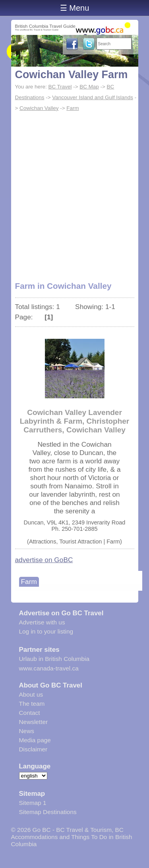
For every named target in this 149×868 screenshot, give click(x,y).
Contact (30, 713)
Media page (35, 740)
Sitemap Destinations (48, 812)
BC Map (89, 87)
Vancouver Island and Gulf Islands (93, 97)
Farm (73, 108)
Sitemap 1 (33, 803)
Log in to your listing (46, 631)
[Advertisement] (74, 192)
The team (32, 704)
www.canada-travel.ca (49, 668)
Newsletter (34, 722)
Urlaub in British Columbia (54, 659)
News (27, 731)
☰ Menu (75, 8)
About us (31, 694)
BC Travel (60, 87)
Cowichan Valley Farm (72, 75)
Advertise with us (42, 622)
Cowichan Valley (39, 108)
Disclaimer (33, 749)
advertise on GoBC (44, 560)
